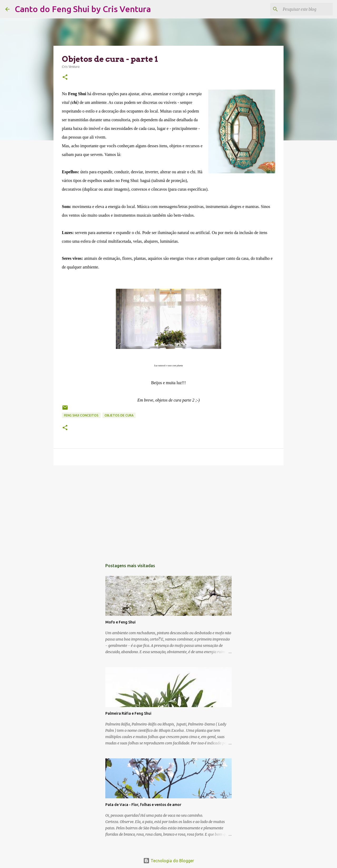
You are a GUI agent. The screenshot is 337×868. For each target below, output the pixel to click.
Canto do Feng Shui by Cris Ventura (83, 9)
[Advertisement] (168, 510)
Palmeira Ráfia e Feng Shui (128, 713)
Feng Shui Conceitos (81, 415)
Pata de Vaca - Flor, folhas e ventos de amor (143, 805)
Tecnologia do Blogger (169, 861)
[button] (65, 77)
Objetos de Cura (119, 415)
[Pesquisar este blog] (305, 9)
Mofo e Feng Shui (120, 622)
